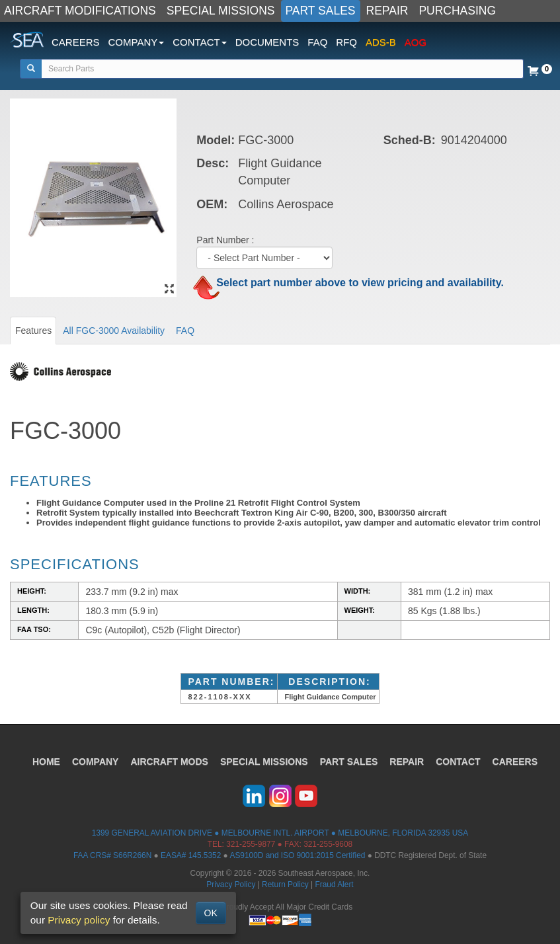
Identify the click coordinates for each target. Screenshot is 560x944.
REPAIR (387, 11)
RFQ (346, 42)
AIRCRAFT (169, 762)
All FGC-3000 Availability (114, 331)
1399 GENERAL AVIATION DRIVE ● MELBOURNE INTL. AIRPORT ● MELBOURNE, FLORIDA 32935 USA (280, 833)
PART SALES (321, 11)
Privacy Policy (231, 885)
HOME (46, 762)
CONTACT (458, 762)
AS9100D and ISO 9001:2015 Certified (297, 855)
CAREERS (76, 42)
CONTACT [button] (199, 42)
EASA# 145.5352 (191, 855)
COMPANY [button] (137, 42)
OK (211, 913)
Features (33, 331)
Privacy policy (79, 920)
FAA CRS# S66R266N (112, 855)
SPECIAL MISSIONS (221, 11)
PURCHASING (457, 11)
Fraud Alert (334, 885)
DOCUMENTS (267, 42)
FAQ (317, 42)
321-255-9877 (251, 844)
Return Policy (285, 885)
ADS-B (381, 42)
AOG (416, 42)
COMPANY (96, 762)
